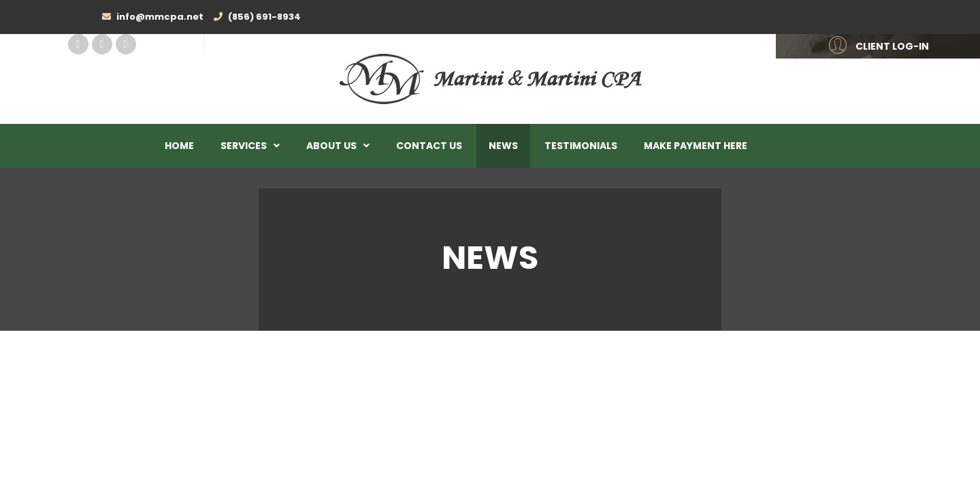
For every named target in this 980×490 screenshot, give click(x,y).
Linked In (102, 44)
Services (244, 146)
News (503, 146)
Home (179, 146)
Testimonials (581, 146)
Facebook (78, 44)
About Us (331, 146)
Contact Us (429, 146)
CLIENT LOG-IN (892, 46)
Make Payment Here (696, 146)
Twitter (126, 44)
